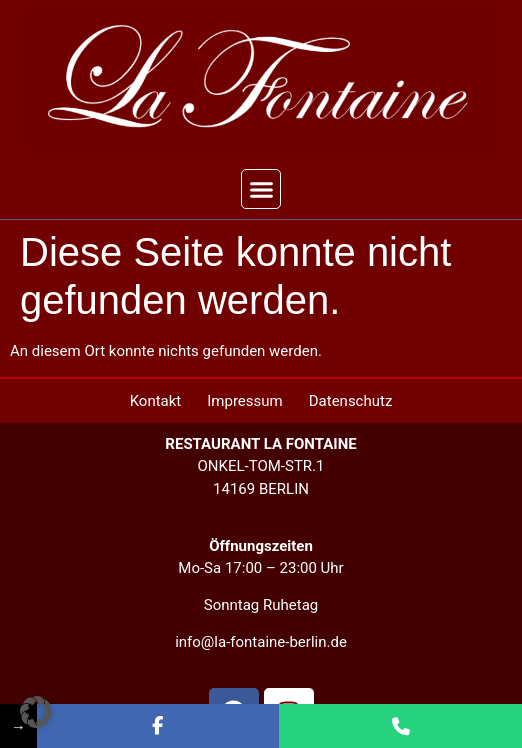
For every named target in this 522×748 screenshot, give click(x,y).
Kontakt (156, 401)
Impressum (244, 401)
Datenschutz (351, 401)
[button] (261, 189)
